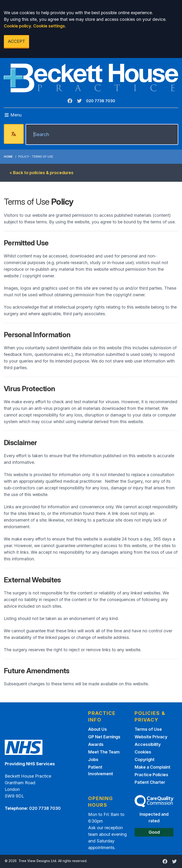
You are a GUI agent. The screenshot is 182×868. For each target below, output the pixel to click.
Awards (96, 744)
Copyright (145, 759)
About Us (98, 729)
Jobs (93, 759)
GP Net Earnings (104, 737)
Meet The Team (104, 752)
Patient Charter (150, 782)
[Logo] (91, 78)
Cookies (143, 752)
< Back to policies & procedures (41, 173)
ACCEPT (16, 41)
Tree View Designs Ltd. (38, 861)
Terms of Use (148, 729)
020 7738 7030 (101, 101)
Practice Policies (151, 775)
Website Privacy (151, 737)
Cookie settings (49, 26)
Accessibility (148, 744)
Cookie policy (17, 26)
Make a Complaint (152, 767)
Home (8, 157)
